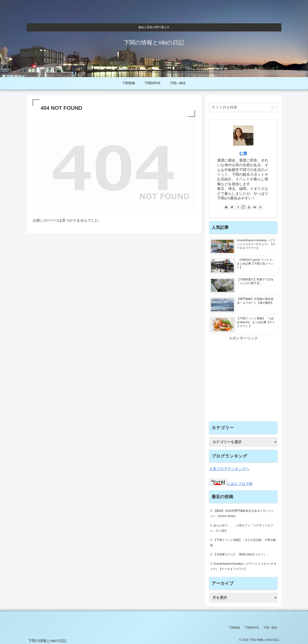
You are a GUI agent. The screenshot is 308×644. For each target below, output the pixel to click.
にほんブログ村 (231, 484)
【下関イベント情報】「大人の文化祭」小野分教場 (243, 543)
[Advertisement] (243, 383)
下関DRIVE (252, 627)
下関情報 (235, 627)
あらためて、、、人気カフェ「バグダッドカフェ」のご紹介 (242, 528)
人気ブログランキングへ (229, 469)
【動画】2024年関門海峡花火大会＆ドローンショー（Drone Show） (242, 513)
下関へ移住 (270, 627)
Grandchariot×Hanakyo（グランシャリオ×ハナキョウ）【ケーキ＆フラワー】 (243, 566)
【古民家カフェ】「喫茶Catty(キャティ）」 (241, 554)
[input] (243, 107)
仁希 (243, 153)
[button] (273, 107)
